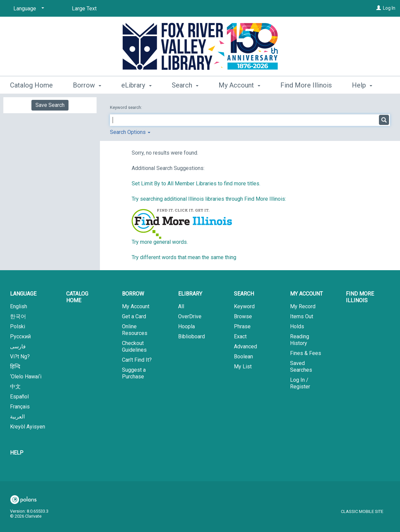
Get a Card (134, 316)
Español (19, 397)
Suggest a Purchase (134, 373)
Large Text (84, 9)
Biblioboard (191, 336)
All (181, 306)
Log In (389, 8)
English (19, 306)
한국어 (18, 316)
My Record (303, 306)
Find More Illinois (306, 84)
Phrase (242, 326)
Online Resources (135, 330)
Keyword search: (126, 107)
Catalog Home (31, 84)
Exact (240, 336)
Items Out (302, 316)
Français (20, 407)
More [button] (365, 85)
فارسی (18, 346)
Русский (20, 336)
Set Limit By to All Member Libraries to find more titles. (196, 184)
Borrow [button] (87, 84)
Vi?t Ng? (20, 357)
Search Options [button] (130, 132)
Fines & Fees (306, 353)
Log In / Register (300, 383)
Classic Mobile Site (362, 511)
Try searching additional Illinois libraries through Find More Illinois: (209, 199)
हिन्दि (15, 367)
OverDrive (190, 316)
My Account (136, 306)
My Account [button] (239, 84)
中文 (15, 387)
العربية (17, 417)
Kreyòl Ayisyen (28, 427)
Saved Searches (301, 367)
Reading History (300, 340)
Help (17, 453)
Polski (18, 326)
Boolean (243, 357)
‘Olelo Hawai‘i (26, 377)
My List (243, 367)
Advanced (245, 346)
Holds (297, 326)
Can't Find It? (137, 360)
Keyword (244, 306)
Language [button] (23, 294)
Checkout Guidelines (134, 346)
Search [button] (185, 84)
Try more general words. (160, 242)
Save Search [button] (50, 105)
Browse (243, 316)
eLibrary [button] (136, 84)
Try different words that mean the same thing (184, 257)
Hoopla (186, 326)
